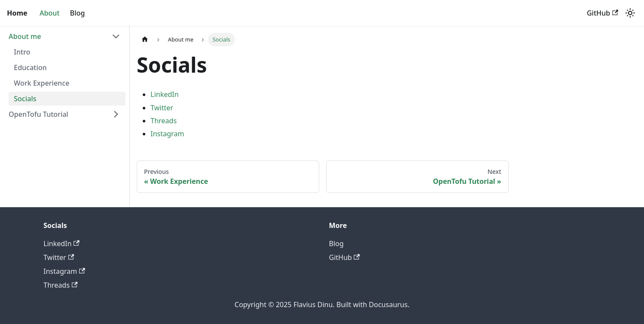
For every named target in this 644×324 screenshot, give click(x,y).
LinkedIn (165, 94)
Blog (77, 13)
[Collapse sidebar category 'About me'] (116, 36)
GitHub (602, 13)
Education (30, 67)
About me (25, 36)
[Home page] (145, 40)
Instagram (167, 134)
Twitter (162, 108)
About (49, 13)
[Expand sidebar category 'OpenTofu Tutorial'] (116, 114)
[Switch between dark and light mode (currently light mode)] (630, 13)
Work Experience (42, 83)
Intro (22, 52)
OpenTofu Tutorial (38, 114)
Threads (164, 121)
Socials (25, 99)
